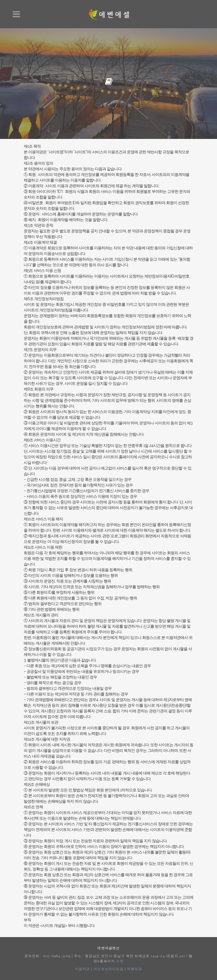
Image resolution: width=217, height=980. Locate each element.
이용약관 (83, 969)
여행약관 (134, 969)
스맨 (120, 961)
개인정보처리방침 (108, 969)
